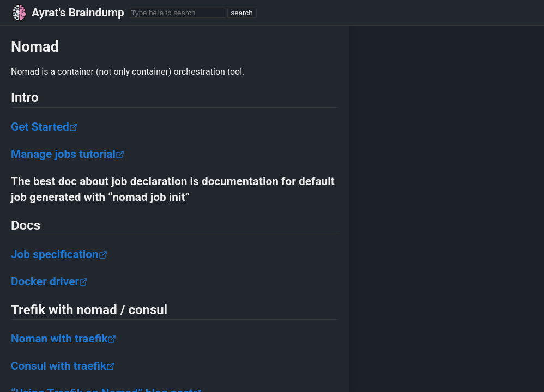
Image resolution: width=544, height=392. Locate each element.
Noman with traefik (64, 339)
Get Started (44, 127)
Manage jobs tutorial (68, 154)
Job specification (59, 254)
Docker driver (49, 281)
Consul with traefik (63, 366)
